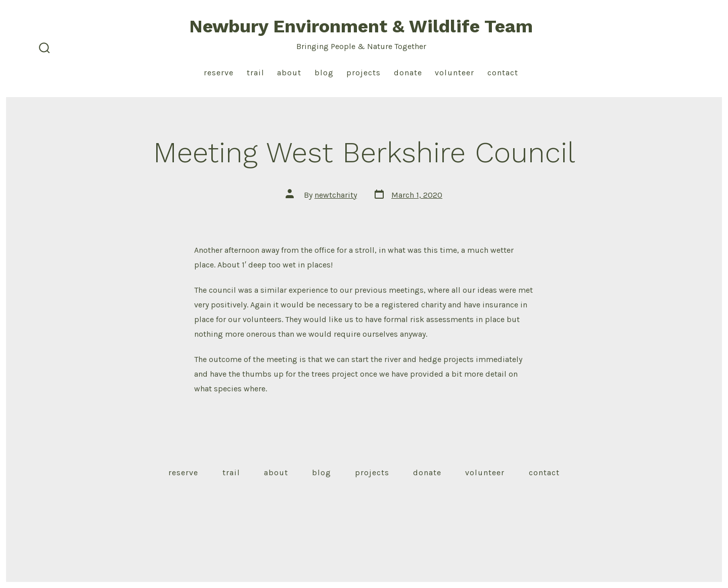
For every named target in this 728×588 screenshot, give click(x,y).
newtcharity (336, 195)
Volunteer (454, 73)
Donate (408, 73)
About (289, 73)
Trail (256, 73)
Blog (324, 73)
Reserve (219, 73)
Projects (363, 73)
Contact (503, 73)
